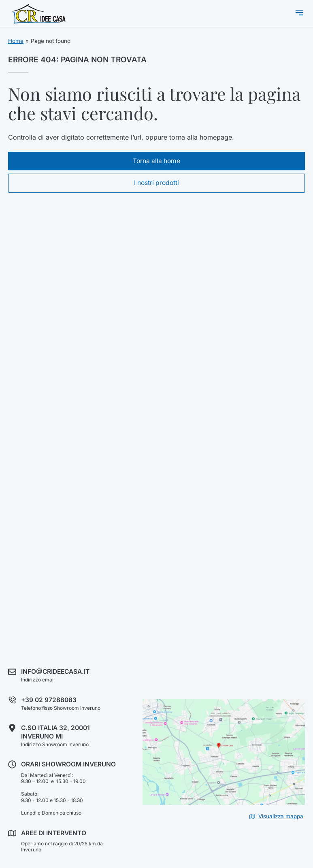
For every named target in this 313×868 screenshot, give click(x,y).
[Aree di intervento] (12, 833)
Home (16, 41)
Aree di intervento (54, 833)
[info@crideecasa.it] (12, 672)
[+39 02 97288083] (12, 700)
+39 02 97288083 (49, 700)
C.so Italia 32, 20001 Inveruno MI (55, 732)
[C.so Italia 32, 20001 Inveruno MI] (12, 728)
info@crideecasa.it (55, 672)
